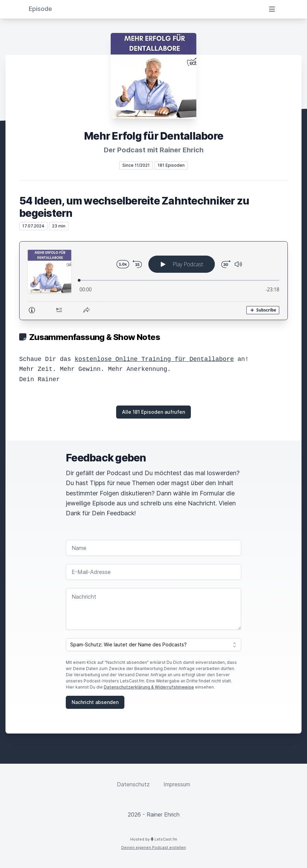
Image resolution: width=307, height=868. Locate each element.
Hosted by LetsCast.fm (154, 839)
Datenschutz (133, 784)
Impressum (177, 784)
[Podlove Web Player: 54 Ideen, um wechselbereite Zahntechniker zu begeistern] (153, 281)
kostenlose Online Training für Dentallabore (154, 359)
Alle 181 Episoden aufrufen (153, 412)
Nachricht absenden (95, 702)
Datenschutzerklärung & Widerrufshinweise (149, 687)
